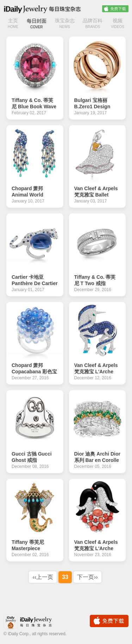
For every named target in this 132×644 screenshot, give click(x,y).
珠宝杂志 (65, 24)
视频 (118, 24)
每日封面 (37, 24)
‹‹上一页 (43, 577)
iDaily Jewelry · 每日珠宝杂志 (33, 623)
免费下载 (115, 9)
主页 (13, 24)
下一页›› (87, 577)
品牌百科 (93, 24)
